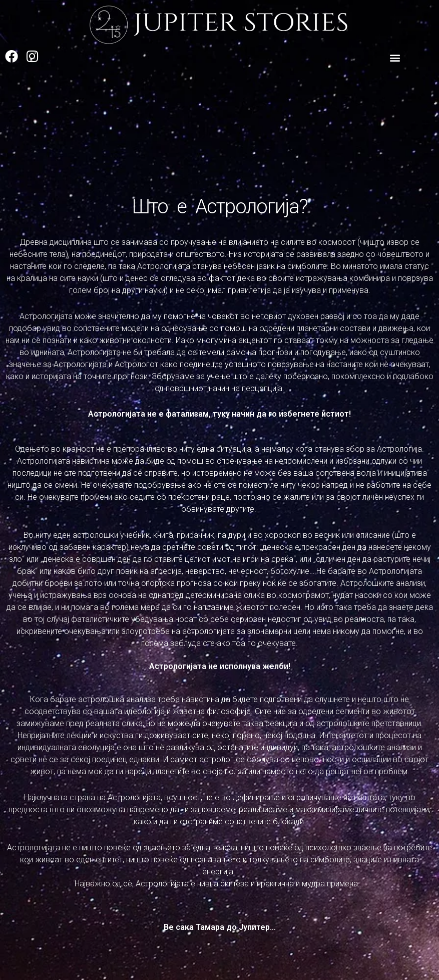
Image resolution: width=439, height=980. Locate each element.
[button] (395, 58)
